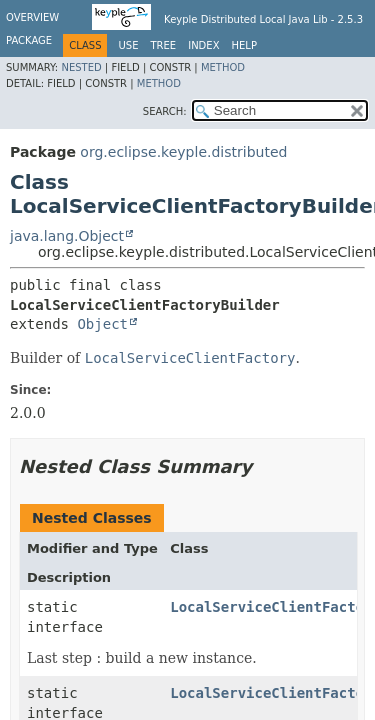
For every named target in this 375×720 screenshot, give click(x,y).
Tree (163, 45)
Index (203, 45)
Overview (32, 17)
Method (223, 67)
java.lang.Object (67, 236)
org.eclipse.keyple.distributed (183, 152)
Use (128, 45)
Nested (81, 67)
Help (244, 45)
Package (29, 40)
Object (102, 324)
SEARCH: (165, 111)
